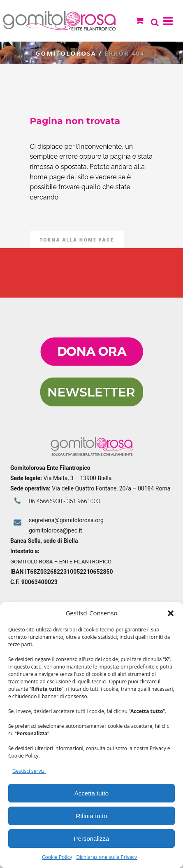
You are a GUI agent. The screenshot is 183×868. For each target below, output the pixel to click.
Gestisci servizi (29, 771)
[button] (171, 613)
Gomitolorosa (66, 53)
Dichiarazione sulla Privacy (107, 857)
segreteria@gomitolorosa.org (66, 520)
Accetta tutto (91, 793)
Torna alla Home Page (77, 240)
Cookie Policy (57, 857)
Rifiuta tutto (92, 816)
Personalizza (92, 839)
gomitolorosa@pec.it (56, 530)
